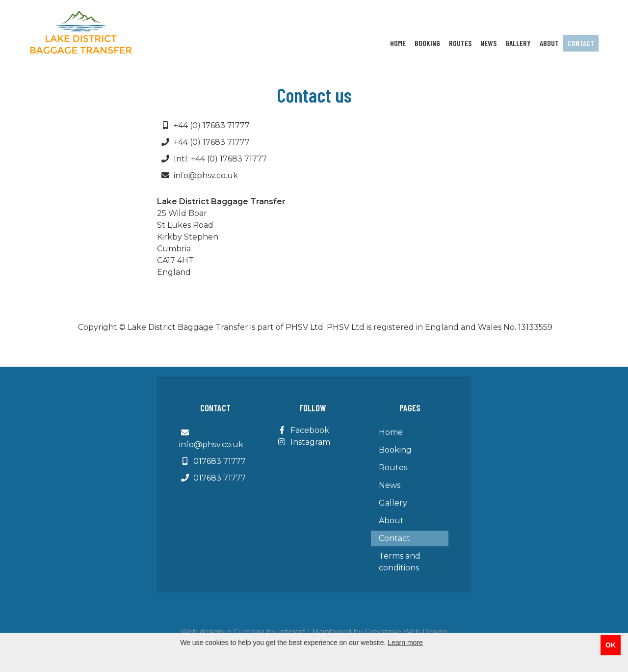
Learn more (405, 643)
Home (398, 43)
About (549, 43)
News (488, 43)
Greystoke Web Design (406, 632)
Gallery (518, 43)
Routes (460, 43)
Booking (427, 43)
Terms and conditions (400, 562)
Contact (581, 43)
